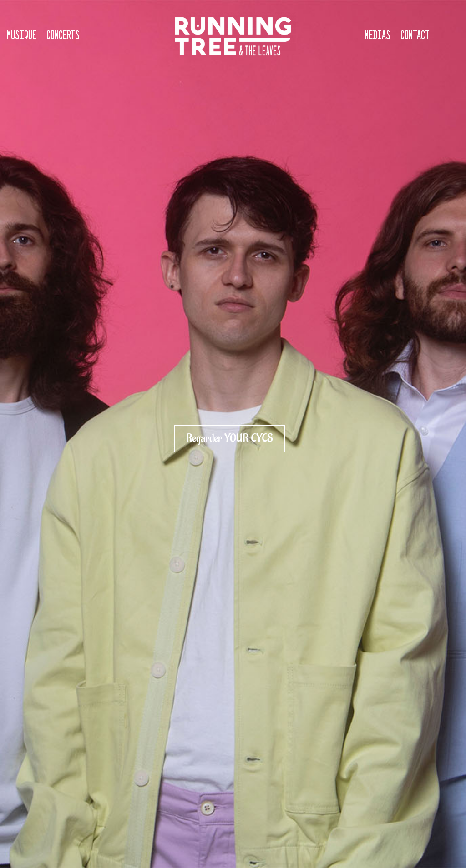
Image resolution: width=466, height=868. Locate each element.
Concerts (63, 36)
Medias (377, 36)
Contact (415, 36)
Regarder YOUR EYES (230, 438)
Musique (22, 36)
